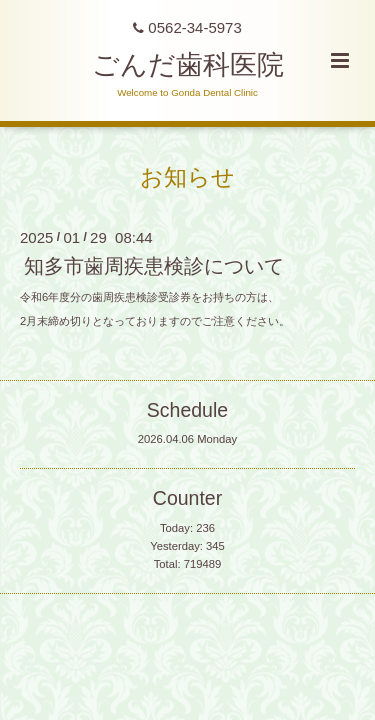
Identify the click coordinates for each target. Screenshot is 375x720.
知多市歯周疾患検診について (154, 266)
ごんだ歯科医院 (188, 65)
